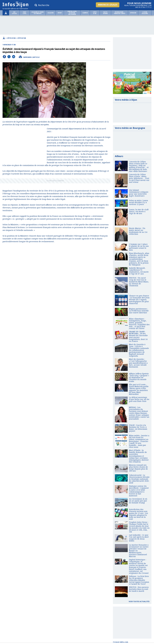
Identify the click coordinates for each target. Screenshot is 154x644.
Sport (60, 13)
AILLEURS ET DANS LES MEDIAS (38, 13)
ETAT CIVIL (25, 13)
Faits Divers (105, 13)
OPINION (133, 13)
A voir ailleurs (145, 13)
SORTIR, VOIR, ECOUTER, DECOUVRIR (72, 13)
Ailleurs (51, 13)
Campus (85, 13)
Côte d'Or (95, 13)
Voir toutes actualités (139, 602)
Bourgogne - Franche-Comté (120, 13)
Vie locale (14, 13)
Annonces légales (108, 5)
